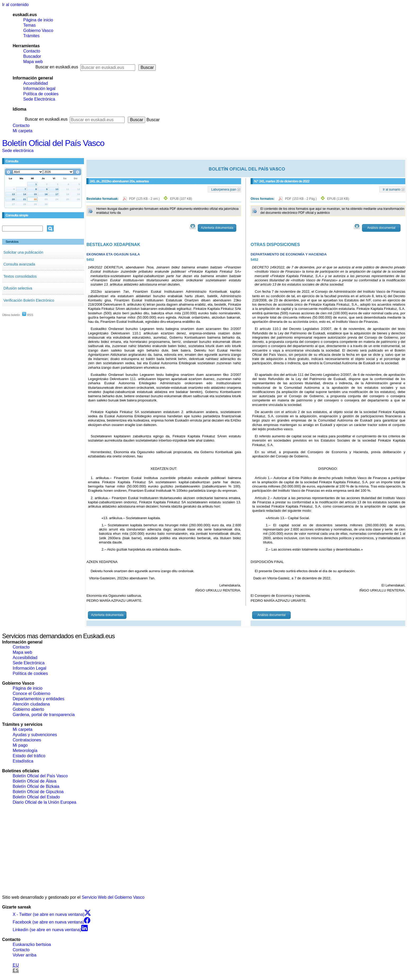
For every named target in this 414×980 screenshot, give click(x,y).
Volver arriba (25, 955)
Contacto (32, 51)
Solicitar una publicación (23, 252)
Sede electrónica (18, 151)
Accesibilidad (36, 83)
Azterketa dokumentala (217, 228)
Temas (29, 25)
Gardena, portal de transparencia (44, 715)
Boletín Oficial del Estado (36, 797)
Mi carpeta (23, 131)
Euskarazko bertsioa (32, 945)
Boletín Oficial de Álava (34, 781)
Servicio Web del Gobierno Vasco (113, 897)
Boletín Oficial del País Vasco (53, 143)
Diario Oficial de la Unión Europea (44, 802)
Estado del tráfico (29, 756)
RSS (28, 315)
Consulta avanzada (19, 264)
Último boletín (11, 315)
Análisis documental (381, 228)
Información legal (39, 89)
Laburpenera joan (224, 189)
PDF (145, 199)
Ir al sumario (392, 189)
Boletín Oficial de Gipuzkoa (38, 792)
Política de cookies (41, 94)
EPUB (181, 199)
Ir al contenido (15, 5)
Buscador (32, 56)
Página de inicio (38, 20)
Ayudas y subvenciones (35, 735)
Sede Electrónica (39, 99)
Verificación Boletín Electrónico (29, 300)
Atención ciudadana (31, 704)
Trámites (31, 36)
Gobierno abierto (28, 709)
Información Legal (29, 668)
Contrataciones (27, 740)
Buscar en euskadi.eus (57, 67)
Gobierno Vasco (38, 30)
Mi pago (20, 745)
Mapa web (33, 62)
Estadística (23, 761)
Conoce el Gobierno (31, 693)
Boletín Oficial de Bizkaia (36, 786)
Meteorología (25, 751)
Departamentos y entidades (39, 699)
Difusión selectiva (18, 288)
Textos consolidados (20, 276)
